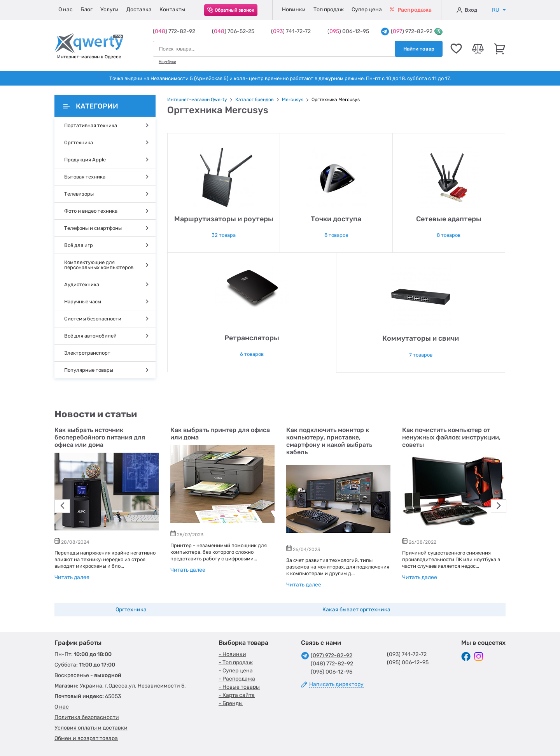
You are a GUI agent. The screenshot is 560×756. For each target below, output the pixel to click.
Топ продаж (329, 10)
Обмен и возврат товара (86, 738)
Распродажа (411, 10)
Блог (87, 10)
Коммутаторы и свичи (421, 338)
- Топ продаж (236, 662)
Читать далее (72, 577)
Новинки (294, 10)
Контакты (172, 10)
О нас (66, 10)
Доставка (139, 10)
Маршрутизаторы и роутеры (224, 219)
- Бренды (231, 703)
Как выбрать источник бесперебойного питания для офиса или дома (100, 437)
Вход (467, 10)
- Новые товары (239, 687)
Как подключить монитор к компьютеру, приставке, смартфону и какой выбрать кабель (329, 441)
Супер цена (367, 10)
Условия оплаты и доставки (91, 728)
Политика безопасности (87, 717)
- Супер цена (236, 671)
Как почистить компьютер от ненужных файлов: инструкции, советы (451, 437)
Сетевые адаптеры (449, 219)
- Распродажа (237, 679)
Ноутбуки (167, 62)
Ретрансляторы (252, 338)
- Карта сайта (237, 695)
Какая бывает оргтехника (356, 610)
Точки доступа (336, 219)
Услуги (109, 10)
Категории (91, 106)
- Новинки (232, 654)
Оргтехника (131, 610)
